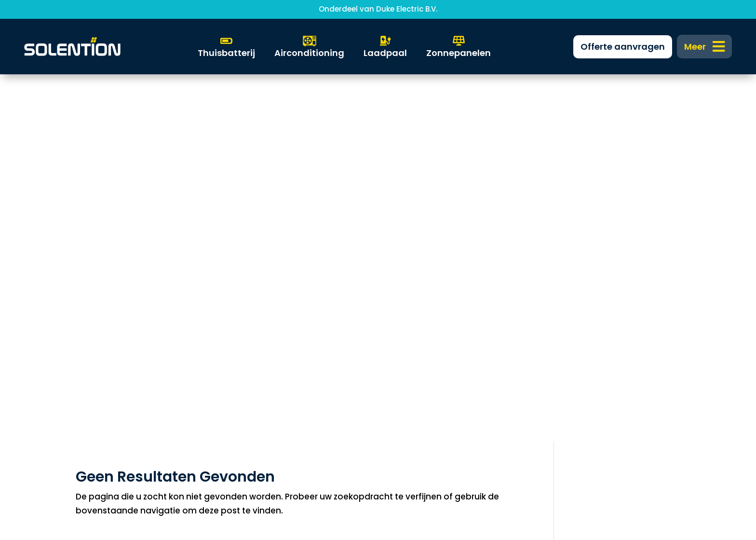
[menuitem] (705, 47)
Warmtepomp (100, 353)
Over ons (247, 384)
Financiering (254, 337)
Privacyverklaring (582, 353)
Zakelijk (244, 321)
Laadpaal (90, 368)
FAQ (237, 353)
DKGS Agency (400, 487)
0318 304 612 (413, 368)
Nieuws (243, 368)
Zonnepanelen (100, 321)
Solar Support (98, 384)
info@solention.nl (424, 353)
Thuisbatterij (95, 337)
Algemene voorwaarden (597, 368)
